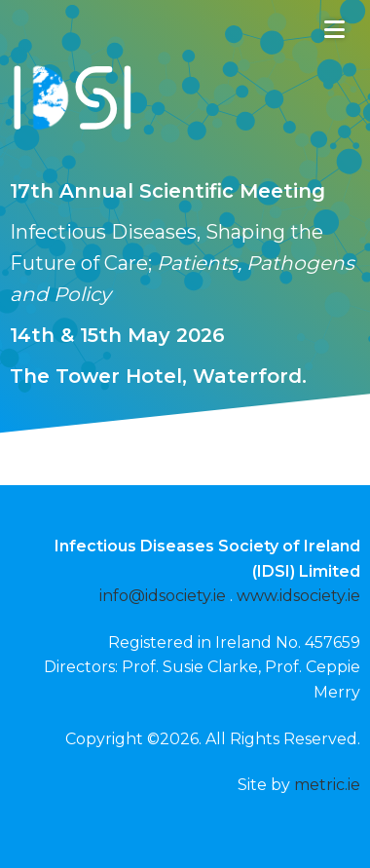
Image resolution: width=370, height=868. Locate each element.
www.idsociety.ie (298, 596)
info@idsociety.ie (163, 596)
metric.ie (327, 785)
